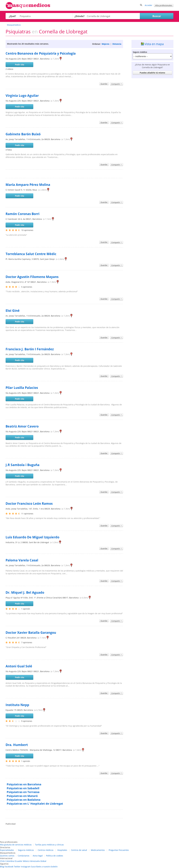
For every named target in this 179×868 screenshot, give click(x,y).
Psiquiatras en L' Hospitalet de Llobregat (35, 804)
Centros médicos (46, 850)
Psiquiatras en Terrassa (23, 792)
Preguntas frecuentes (119, 850)
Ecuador (19, 861)
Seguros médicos (26, 850)
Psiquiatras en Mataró (22, 796)
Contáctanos (24, 856)
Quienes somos (7, 856)
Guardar (104, 84)
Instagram (26, 867)
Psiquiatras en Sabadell (23, 788)
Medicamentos (98, 850)
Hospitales (62, 850)
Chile (2, 861)
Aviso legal (38, 856)
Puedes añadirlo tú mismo (152, 73)
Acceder (149, 5)
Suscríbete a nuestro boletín (44, 867)
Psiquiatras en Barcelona (24, 784)
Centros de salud (79, 850)
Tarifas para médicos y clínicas (49, 845)
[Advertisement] (152, 121)
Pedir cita (20, 65)
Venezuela (35, 861)
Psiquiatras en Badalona (24, 800)
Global (43, 861)
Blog (2, 867)
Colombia (10, 861)
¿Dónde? (79, 16)
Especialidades (7, 850)
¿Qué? (12, 16)
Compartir (117, 84)
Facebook (9, 867)
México (26, 861)
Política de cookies (55, 856)
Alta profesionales (164, 5)
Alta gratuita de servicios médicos (16, 845)
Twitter (17, 867)
